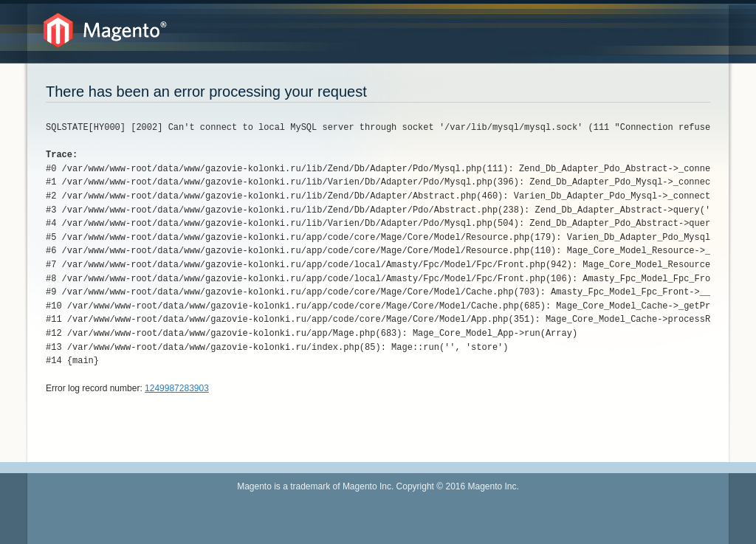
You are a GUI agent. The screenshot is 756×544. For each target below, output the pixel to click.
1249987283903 (177, 388)
